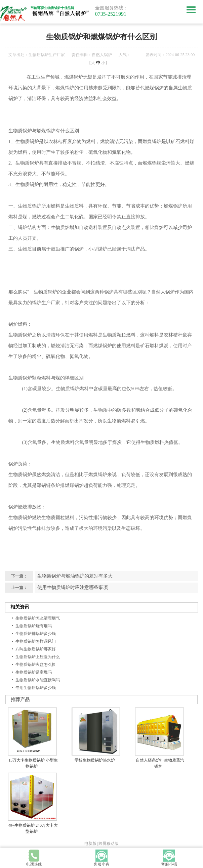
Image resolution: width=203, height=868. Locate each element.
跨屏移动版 (109, 843)
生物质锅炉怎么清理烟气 (38, 618)
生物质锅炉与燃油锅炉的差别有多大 (75, 576)
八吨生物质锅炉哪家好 (36, 649)
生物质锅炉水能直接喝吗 (38, 680)
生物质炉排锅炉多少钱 (36, 634)
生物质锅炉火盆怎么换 (36, 665)
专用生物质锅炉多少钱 (36, 688)
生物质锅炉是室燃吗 (34, 672)
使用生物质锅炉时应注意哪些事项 (73, 587)
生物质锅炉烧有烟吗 (34, 626)
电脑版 (90, 843)
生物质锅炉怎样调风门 (36, 641)
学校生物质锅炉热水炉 (95, 760)
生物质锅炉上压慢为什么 (38, 657)
